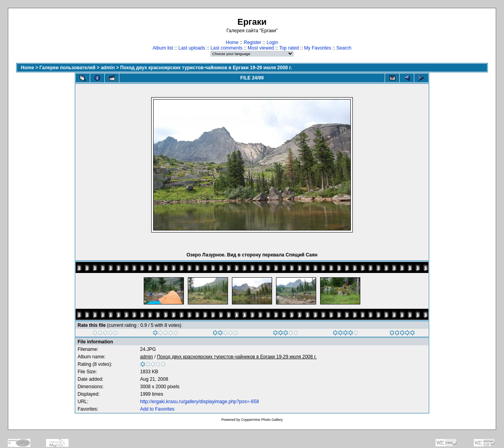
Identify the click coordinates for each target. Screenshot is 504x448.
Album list (163, 48)
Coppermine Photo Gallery (262, 420)
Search (344, 48)
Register (253, 42)
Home (232, 42)
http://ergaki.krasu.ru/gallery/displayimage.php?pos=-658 (200, 402)
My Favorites (318, 48)
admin (108, 68)
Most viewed (261, 48)
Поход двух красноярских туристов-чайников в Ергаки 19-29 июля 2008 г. (206, 68)
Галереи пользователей (67, 68)
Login (272, 42)
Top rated (289, 48)
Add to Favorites (157, 409)
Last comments (226, 48)
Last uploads (192, 48)
